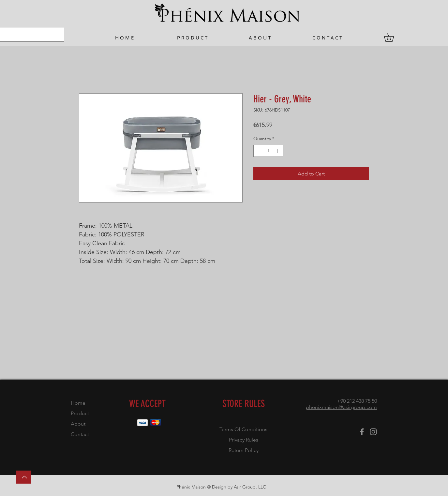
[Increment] (278, 151)
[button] (393, 38)
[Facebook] (362, 432)
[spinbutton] (268, 151)
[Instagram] (373, 432)
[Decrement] (258, 151)
